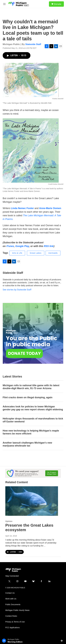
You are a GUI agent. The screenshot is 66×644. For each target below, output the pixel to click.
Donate (58, 4)
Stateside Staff (33, 44)
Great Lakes (36, 253)
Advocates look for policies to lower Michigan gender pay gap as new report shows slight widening (33, 408)
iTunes (10, 246)
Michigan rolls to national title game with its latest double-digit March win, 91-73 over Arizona (31, 387)
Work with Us (11, 599)
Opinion (9, 521)
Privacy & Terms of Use (15, 622)
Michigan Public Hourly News (17, 610)
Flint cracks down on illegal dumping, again (28, 397)
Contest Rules (11, 616)
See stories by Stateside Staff (17, 290)
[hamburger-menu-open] (4, 4)
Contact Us (10, 593)
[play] (4, 641)
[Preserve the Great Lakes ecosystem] (32, 501)
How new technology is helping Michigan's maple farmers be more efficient (31, 432)
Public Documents (13, 605)
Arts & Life (17, 253)
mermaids (53, 253)
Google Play (22, 246)
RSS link (49, 246)
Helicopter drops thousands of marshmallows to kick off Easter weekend (33, 420)
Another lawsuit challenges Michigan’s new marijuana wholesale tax (27, 444)
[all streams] (62, 641)
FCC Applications (12, 628)
